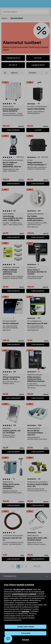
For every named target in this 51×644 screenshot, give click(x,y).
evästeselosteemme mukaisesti (24, 594)
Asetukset (25, 611)
